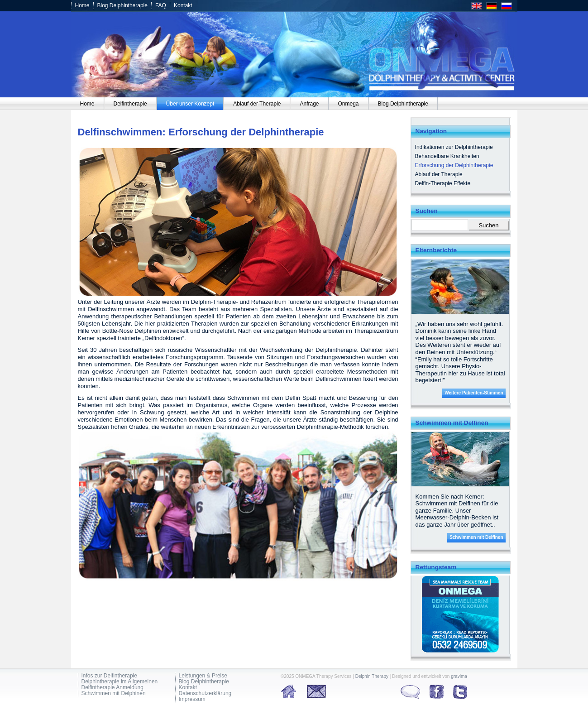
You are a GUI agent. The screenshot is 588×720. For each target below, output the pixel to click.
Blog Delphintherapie (122, 5)
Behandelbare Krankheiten (447, 156)
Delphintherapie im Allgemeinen (120, 682)
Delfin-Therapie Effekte (443, 183)
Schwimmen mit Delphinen (114, 694)
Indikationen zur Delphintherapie (454, 147)
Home (82, 5)
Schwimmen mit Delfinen (476, 537)
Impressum (192, 699)
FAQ (161, 5)
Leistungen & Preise (203, 676)
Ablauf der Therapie (439, 174)
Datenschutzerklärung (205, 694)
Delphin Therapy (372, 676)
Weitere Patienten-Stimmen (474, 393)
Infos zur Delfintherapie (109, 676)
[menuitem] (88, 104)
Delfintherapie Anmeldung (112, 688)
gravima (459, 676)
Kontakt (183, 5)
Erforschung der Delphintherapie (454, 165)
